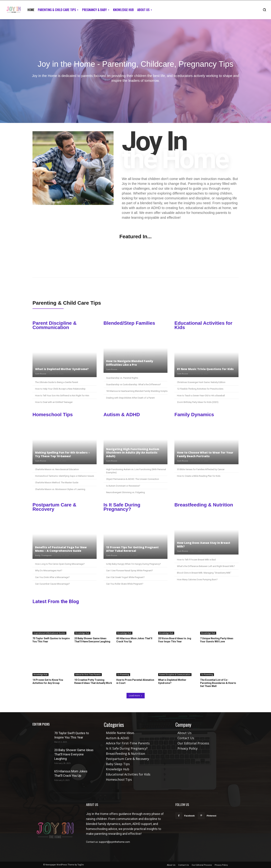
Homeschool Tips (53, 415)
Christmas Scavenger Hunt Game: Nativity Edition (201, 382)
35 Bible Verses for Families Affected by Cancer (201, 469)
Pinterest (212, 816)
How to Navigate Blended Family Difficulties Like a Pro (130, 363)
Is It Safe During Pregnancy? (122, 507)
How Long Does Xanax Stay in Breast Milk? (204, 545)
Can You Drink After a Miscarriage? (52, 577)
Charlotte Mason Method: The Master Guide (57, 483)
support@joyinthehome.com (114, 842)
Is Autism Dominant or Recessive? (123, 486)
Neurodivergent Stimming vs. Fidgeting (125, 492)
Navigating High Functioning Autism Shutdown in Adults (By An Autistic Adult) (133, 453)
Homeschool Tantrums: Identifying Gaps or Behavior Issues (65, 476)
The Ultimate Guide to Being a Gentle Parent (57, 382)
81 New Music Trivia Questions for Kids (205, 369)
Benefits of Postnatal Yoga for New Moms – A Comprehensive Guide (61, 549)
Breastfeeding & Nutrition (204, 505)
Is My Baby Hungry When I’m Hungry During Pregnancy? (134, 564)
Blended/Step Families (129, 323)
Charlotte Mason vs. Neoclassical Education (57, 469)
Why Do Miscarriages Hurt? (49, 571)
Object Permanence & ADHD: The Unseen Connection (133, 479)
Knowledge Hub (82, 633)
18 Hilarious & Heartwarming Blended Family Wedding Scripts (137, 391)
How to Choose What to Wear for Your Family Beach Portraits (205, 454)
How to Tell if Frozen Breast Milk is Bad (196, 560)
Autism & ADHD (122, 415)
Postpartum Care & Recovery (54, 507)
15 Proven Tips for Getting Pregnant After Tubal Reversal (132, 549)
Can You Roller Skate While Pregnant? (125, 584)
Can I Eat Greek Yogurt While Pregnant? (125, 577)
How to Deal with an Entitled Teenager (54, 402)
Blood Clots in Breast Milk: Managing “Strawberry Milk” (204, 573)
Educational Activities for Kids (203, 325)
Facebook (190, 816)
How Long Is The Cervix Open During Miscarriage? (60, 564)
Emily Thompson (43, 555)
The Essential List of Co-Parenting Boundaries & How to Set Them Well (218, 683)
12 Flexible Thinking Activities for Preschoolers (200, 389)
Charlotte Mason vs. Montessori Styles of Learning (60, 489)
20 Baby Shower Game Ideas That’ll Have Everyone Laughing (74, 754)
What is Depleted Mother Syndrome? (62, 369)
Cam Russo (41, 374)
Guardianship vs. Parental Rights (122, 378)
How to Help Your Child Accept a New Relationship (60, 389)
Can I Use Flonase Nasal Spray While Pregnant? (130, 571)
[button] (264, 10)
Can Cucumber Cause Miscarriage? (52, 584)
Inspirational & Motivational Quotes (49, 633)
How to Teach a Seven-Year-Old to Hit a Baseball (201, 396)
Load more (136, 696)
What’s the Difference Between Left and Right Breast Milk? (206, 566)
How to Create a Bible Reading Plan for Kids (199, 476)
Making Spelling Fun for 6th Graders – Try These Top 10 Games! (62, 454)
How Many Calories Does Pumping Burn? (197, 580)
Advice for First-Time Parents (88, 675)
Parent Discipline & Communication (55, 325)
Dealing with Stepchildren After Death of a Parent (130, 398)
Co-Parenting (123, 675)
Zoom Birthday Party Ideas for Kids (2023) (198, 402)
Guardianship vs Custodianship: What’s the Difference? (134, 384)
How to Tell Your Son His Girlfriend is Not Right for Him (62, 396)
